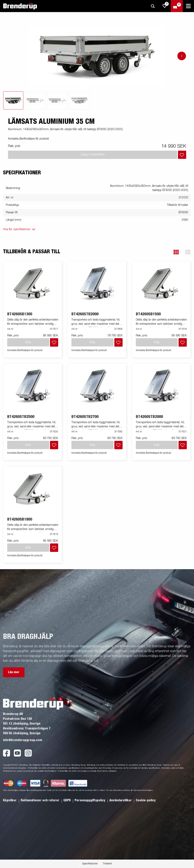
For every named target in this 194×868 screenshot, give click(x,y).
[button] (176, 252)
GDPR (67, 800)
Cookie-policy (146, 800)
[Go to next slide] (182, 56)
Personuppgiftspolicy (90, 800)
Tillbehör (107, 864)
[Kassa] (177, 6)
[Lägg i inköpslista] (182, 155)
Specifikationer (90, 864)
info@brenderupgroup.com (23, 740)
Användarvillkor (121, 800)
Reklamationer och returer (40, 800)
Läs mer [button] (14, 672)
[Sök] (153, 6)
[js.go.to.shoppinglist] (165, 6)
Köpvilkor (10, 800)
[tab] (13, 100)
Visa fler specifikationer (17, 229)
